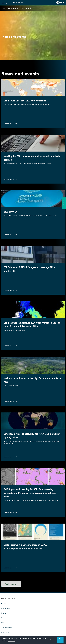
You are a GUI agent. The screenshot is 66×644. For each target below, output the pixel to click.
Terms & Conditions (7, 627)
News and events (26, 8)
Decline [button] (53, 640)
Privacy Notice (5, 632)
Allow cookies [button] (60, 640)
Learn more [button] (12, 641)
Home (4, 8)
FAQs (3, 623)
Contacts (4, 613)
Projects (9, 8)
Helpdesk (4, 618)
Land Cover (16, 8)
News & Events (6, 608)
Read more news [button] (11, 584)
